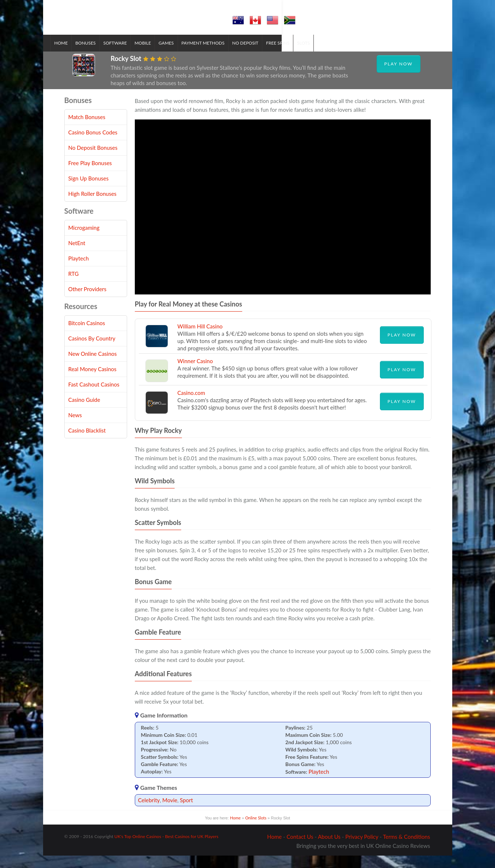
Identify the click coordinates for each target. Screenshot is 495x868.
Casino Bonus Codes (93, 145)
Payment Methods (217, 55)
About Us (329, 849)
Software (129, 55)
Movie (170, 812)
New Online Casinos (93, 366)
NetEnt (77, 255)
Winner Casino (195, 373)
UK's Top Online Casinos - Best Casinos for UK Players (166, 849)
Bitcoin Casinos (87, 335)
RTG (73, 286)
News (75, 427)
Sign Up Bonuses (88, 191)
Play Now (399, 76)
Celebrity (149, 812)
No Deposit (259, 55)
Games (180, 55)
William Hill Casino (200, 338)
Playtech (319, 784)
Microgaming (84, 240)
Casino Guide (84, 412)
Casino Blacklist (87, 443)
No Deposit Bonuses (93, 160)
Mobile (157, 55)
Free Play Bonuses (90, 175)
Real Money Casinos (92, 381)
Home (75, 55)
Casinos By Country (92, 351)
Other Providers (87, 301)
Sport (186, 812)
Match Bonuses (87, 129)
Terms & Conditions (406, 849)
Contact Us (300, 849)
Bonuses (99, 55)
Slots (317, 55)
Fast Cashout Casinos (94, 397)
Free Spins (292, 55)
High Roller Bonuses (92, 206)
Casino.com (191, 405)
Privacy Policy (362, 849)
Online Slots (256, 830)
